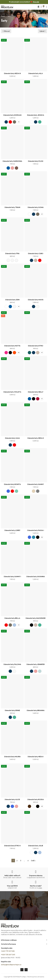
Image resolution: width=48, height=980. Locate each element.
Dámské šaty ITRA (12, 253)
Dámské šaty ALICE (12, 799)
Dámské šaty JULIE (36, 846)
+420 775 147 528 (8, 951)
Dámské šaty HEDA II (36, 438)
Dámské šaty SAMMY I (12, 576)
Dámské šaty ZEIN (12, 300)
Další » (33, 861)
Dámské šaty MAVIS (36, 300)
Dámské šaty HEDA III (12, 73)
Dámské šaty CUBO (36, 253)
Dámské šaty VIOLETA (12, 392)
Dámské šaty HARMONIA (12, 161)
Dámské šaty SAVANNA (36, 576)
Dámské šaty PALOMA (12, 664)
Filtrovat (7, 31)
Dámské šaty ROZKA (36, 799)
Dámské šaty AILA (36, 73)
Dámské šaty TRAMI (12, 207)
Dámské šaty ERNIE (12, 710)
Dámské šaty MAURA (12, 757)
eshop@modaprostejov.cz (11, 965)
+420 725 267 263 (8, 955)
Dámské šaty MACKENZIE (36, 618)
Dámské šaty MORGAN (12, 115)
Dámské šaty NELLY (36, 392)
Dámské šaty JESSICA (36, 115)
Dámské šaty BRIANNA (36, 710)
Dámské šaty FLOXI (36, 161)
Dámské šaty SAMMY (36, 484)
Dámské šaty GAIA (12, 438)
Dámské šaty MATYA (12, 346)
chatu (40, 888)
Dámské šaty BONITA (12, 484)
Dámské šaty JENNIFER (36, 664)
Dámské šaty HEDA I (36, 757)
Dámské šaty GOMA (36, 207)
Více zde (36, 2)
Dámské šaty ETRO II (12, 846)
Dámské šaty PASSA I (36, 530)
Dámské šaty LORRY (12, 530)
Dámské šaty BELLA (12, 618)
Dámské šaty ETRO (36, 346)
